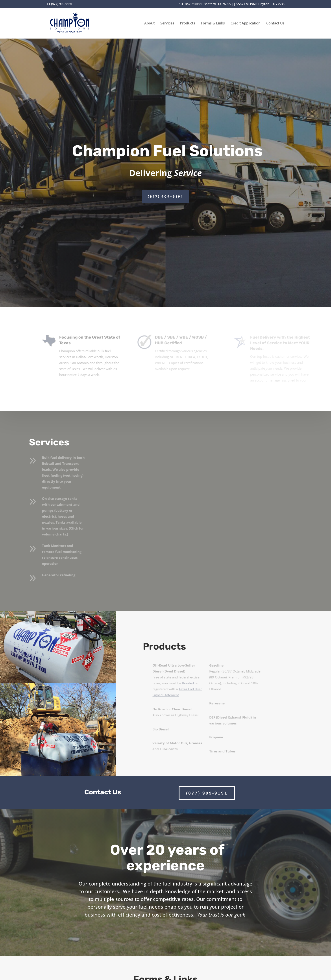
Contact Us (275, 24)
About (149, 24)
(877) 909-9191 (165, 197)
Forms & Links (213, 24)
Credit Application (246, 24)
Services (167, 24)
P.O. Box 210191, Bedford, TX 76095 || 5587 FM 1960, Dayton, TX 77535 (231, 4)
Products (188, 24)
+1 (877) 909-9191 (60, 4)
